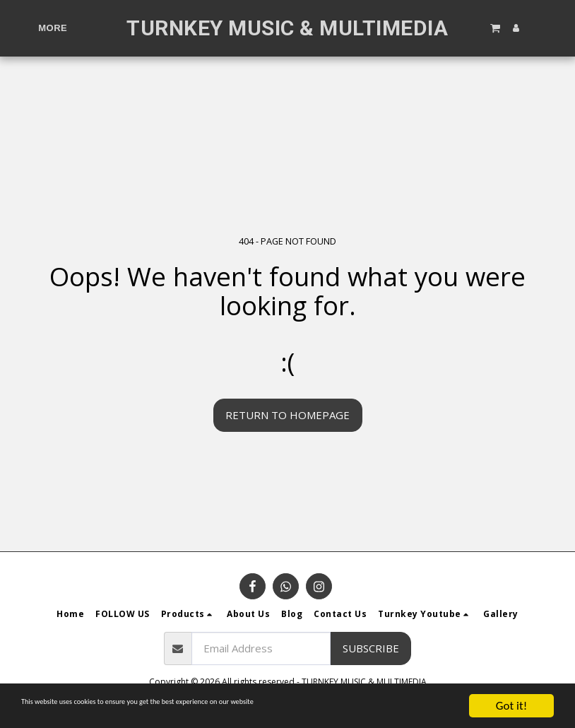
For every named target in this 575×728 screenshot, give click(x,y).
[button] (494, 28)
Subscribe (371, 648)
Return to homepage (287, 415)
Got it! (511, 706)
